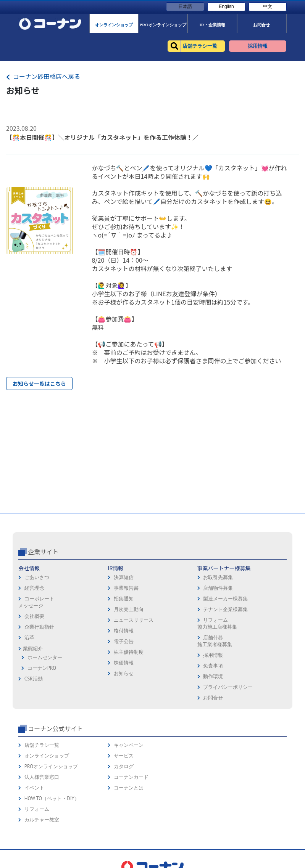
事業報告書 (126, 588)
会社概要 (34, 616)
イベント (34, 788)
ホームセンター (45, 657)
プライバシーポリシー (228, 687)
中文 (268, 6)
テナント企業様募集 (225, 609)
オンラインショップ (47, 756)
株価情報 (124, 663)
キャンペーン (129, 745)
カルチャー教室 (42, 820)
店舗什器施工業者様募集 (215, 641)
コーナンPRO (42, 668)
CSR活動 (34, 679)
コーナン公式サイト (55, 728)
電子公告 (124, 641)
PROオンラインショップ (51, 766)
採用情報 (213, 655)
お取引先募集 (218, 577)
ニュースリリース (134, 620)
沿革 (29, 638)
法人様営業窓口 (42, 777)
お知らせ (124, 673)
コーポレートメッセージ (36, 602)
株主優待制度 (129, 652)
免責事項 (213, 666)
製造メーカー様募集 (225, 599)
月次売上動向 (129, 609)
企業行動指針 (39, 627)
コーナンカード (131, 777)
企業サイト (43, 552)
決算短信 (124, 577)
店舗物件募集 (218, 588)
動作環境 (213, 676)
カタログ (124, 766)
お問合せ (213, 698)
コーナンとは (129, 788)
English (226, 6)
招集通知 (124, 599)
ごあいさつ (37, 577)
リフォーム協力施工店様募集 (217, 623)
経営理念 (34, 588)
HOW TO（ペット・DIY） (52, 798)
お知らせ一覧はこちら (39, 383)
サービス (124, 756)
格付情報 (124, 631)
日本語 (185, 6)
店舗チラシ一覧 (42, 745)
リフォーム (37, 809)
